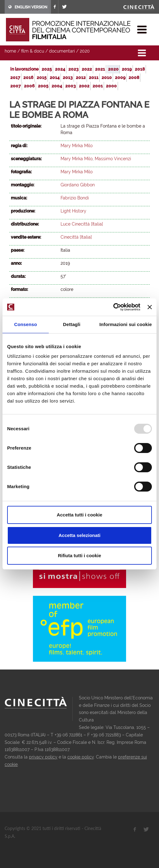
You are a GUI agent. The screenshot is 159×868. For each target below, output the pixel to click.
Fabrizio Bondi (75, 198)
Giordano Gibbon (78, 185)
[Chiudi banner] (150, 307)
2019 (127, 69)
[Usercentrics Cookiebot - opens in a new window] (113, 307)
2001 (98, 86)
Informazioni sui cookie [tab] (126, 324)
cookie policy (81, 757)
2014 (55, 77)
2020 (85, 51)
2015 (42, 77)
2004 (57, 86)
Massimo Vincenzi (113, 159)
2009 (120, 77)
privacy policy (43, 757)
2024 (60, 69)
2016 (28, 77)
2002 (84, 86)
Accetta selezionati (79, 535)
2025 (47, 69)
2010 (107, 77)
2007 (16, 86)
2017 (15, 77)
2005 (43, 86)
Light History (73, 211)
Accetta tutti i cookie (80, 515)
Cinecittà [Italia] (76, 237)
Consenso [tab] (26, 324)
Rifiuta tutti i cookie (79, 555)
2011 (94, 77)
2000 (111, 86)
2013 (68, 77)
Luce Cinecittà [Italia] (82, 224)
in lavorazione (24, 69)
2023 (73, 69)
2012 (81, 77)
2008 (134, 77)
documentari (62, 51)
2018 (140, 69)
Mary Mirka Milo (77, 146)
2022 (87, 69)
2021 (100, 69)
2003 (70, 86)
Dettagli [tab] (72, 324)
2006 (29, 86)
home (10, 51)
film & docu (33, 51)
